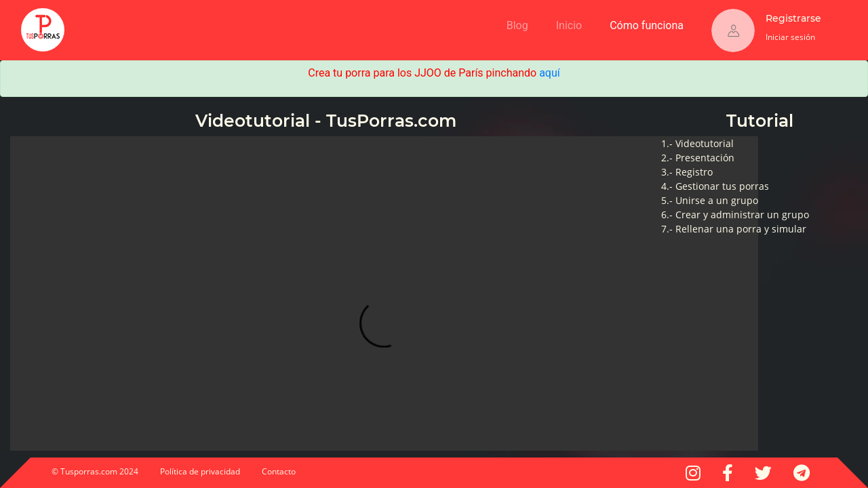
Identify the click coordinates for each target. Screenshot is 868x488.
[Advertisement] (249, 20)
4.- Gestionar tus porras (715, 186)
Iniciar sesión (790, 37)
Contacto (279, 471)
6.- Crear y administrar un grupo (735, 215)
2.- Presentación (698, 158)
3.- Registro (687, 172)
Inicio (572, 23)
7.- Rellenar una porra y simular (734, 229)
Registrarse (793, 18)
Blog (517, 25)
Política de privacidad (200, 471)
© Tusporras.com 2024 (95, 471)
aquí (550, 73)
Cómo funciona (649, 23)
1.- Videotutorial (697, 143)
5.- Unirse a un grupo (710, 200)
